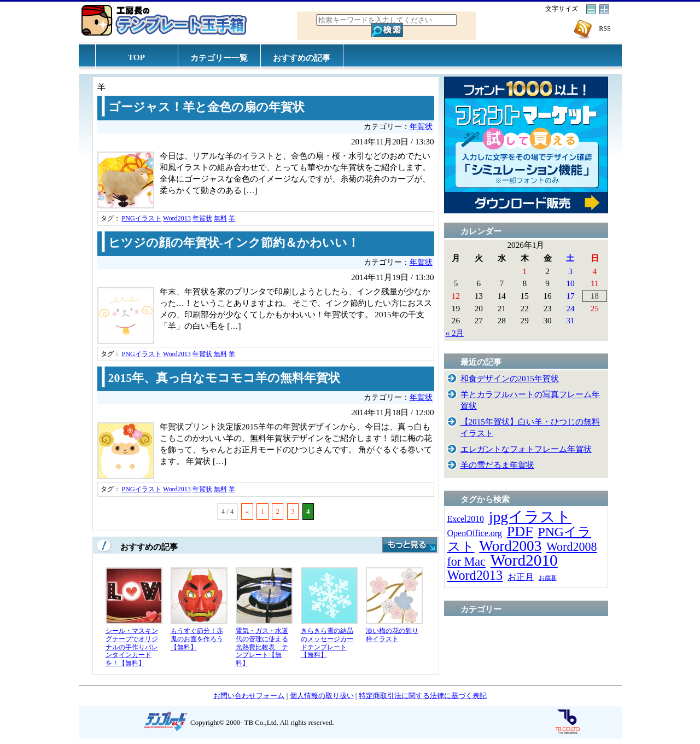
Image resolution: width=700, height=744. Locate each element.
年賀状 (421, 127)
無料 (220, 218)
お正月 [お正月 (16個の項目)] (521, 577)
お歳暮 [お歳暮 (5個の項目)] (548, 578)
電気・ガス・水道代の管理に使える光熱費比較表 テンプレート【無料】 (262, 647)
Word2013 (177, 218)
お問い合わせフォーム (249, 696)
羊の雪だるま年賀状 (497, 465)
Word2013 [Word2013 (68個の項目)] (475, 575)
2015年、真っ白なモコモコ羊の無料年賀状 (224, 378)
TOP (136, 57)
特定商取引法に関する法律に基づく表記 (423, 696)
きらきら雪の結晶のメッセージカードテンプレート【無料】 (327, 643)
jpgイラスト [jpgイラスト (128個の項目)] (530, 517)
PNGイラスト (142, 218)
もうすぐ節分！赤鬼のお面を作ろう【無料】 (197, 639)
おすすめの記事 (302, 58)
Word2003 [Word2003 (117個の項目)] (510, 546)
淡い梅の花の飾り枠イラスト (392, 635)
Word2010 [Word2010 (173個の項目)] (524, 560)
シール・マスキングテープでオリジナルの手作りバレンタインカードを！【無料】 (132, 647)
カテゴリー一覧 (219, 58)
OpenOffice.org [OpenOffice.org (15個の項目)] (475, 533)
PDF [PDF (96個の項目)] (520, 531)
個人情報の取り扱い (322, 696)
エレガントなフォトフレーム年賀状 (526, 449)
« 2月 (455, 333)
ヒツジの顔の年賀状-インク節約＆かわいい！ (234, 243)
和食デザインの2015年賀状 (510, 378)
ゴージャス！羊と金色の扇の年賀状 (206, 107)
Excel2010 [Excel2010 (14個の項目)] (466, 519)
